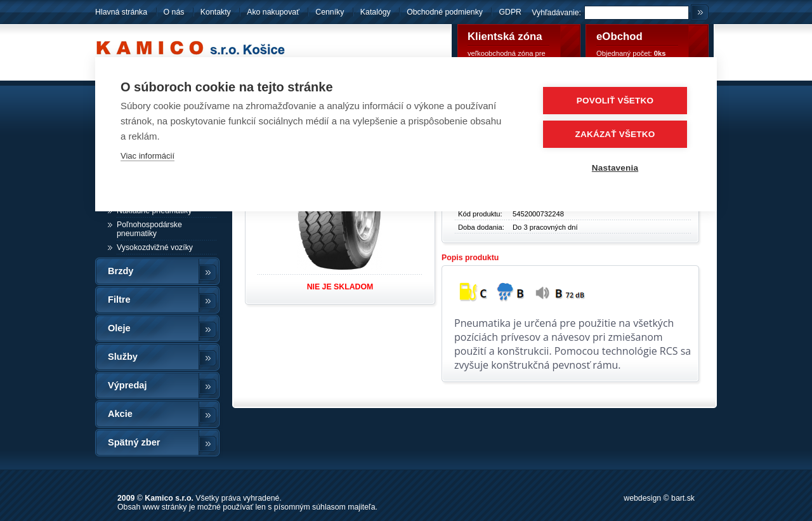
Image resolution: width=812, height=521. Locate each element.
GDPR (510, 12)
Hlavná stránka (121, 12)
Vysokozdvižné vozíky (155, 247)
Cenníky (330, 12)
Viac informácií (147, 156)
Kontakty (216, 12)
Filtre (119, 300)
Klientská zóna (505, 36)
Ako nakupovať (273, 12)
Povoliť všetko (615, 101)
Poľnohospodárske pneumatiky (149, 229)
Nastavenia (615, 168)
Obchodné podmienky (446, 12)
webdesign (642, 498)
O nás (174, 12)
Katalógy (376, 12)
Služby (123, 357)
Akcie (120, 414)
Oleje (119, 328)
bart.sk (683, 498)
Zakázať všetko (615, 134)
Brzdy (121, 271)
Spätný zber (134, 442)
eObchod (619, 36)
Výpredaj (127, 385)
